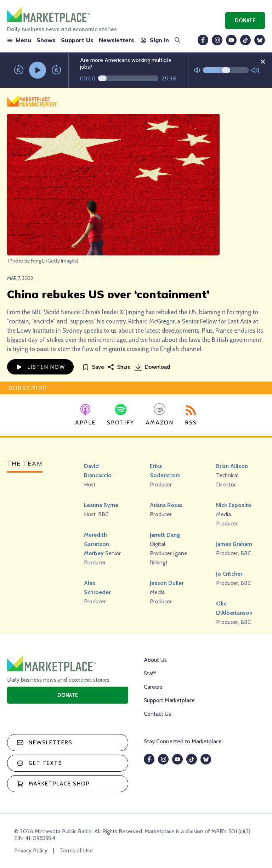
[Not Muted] (197, 70)
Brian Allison (232, 466)
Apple (85, 415)
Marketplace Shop (53, 784)
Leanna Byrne (101, 505)
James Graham (234, 544)
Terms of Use (76, 850)
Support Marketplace (169, 700)
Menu (19, 40)
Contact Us (157, 714)
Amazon (160, 414)
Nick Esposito (234, 505)
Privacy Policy (31, 850)
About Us (155, 660)
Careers (153, 687)
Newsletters (117, 40)
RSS (191, 416)
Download (152, 367)
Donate (245, 21)
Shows (46, 40)
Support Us (77, 40)
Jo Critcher (229, 574)
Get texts (39, 763)
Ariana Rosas (166, 505)
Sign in (154, 40)
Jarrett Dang (165, 535)
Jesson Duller (167, 583)
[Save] (93, 367)
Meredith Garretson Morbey (97, 544)
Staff (150, 673)
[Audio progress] (128, 78)
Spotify (121, 415)
